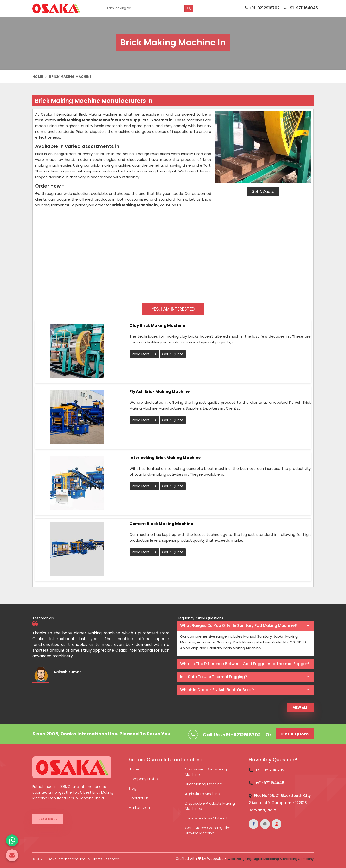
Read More (144, 354)
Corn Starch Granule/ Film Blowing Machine (208, 830)
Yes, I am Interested (173, 309)
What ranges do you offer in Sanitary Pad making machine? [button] (238, 626)
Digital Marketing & (268, 859)
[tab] (245, 626)
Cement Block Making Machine (161, 524)
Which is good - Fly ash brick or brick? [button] (217, 690)
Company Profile (143, 779)
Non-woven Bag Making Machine (206, 772)
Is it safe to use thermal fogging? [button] (214, 677)
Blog (132, 788)
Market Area (139, 808)
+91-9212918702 (263, 8)
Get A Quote (263, 192)
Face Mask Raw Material (206, 818)
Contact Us (139, 798)
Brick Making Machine (204, 784)
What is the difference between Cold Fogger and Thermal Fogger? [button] (245, 664)
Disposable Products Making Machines (210, 806)
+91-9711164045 (301, 8)
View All (300, 707)
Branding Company (298, 859)
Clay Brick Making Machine (157, 326)
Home (38, 77)
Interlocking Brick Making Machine (165, 458)
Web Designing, (240, 859)
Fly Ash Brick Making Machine (160, 392)
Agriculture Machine (202, 794)
